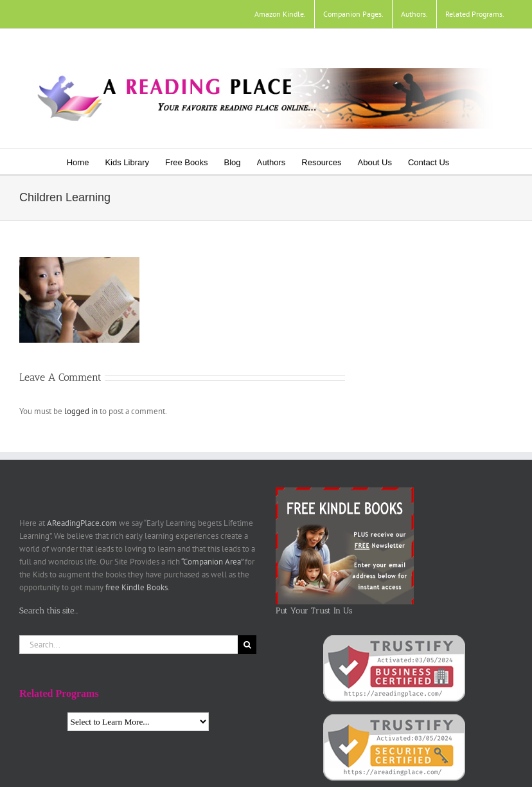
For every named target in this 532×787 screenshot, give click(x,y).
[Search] (247, 645)
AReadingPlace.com (82, 523)
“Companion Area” (212, 562)
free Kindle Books (137, 587)
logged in (81, 411)
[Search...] (129, 645)
